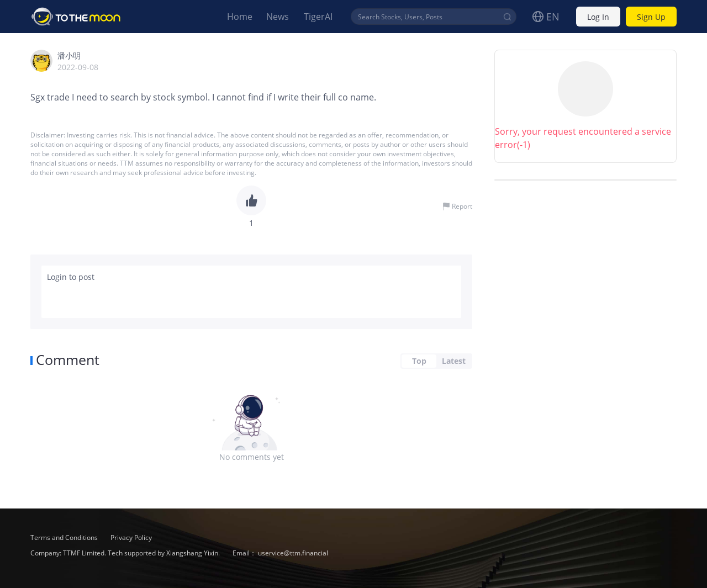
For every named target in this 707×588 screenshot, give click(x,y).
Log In (598, 17)
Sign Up (651, 17)
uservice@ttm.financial (293, 553)
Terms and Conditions (65, 537)
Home (240, 17)
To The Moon (76, 17)
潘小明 (69, 55)
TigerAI (318, 17)
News (278, 17)
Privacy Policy (131, 537)
